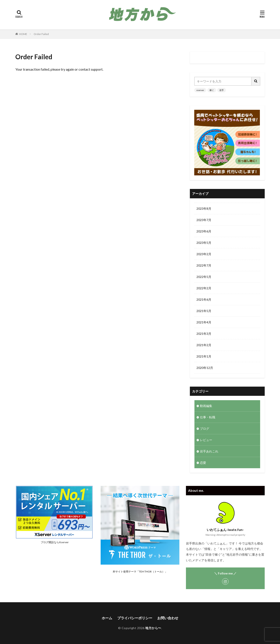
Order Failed (41, 34)
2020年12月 (205, 368)
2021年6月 (204, 299)
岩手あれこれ (209, 451)
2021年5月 (204, 311)
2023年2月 (204, 254)
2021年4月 (204, 322)
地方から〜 (153, 628)
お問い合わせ (168, 618)
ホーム (107, 618)
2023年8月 (204, 209)
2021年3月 (204, 334)
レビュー (206, 440)
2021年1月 (204, 356)
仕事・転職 (208, 417)
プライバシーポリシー (135, 618)
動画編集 (206, 406)
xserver (200, 90)
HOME (23, 34)
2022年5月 (204, 277)
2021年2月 (204, 345)
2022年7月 (204, 265)
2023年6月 (204, 231)
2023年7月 (204, 220)
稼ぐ (212, 90)
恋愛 (203, 463)
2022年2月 (204, 288)
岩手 (222, 90)
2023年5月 (204, 243)
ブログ (205, 428)
